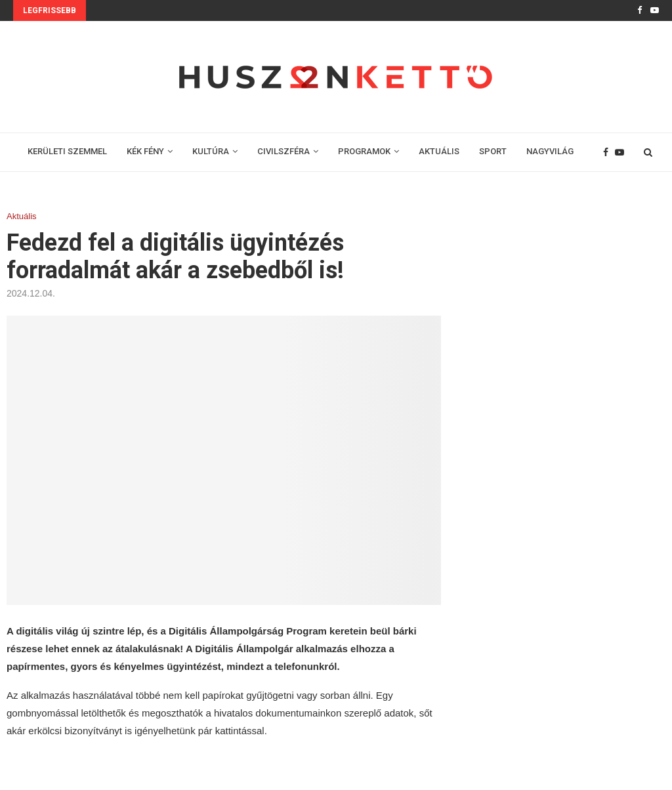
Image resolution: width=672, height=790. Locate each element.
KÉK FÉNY (145, 151)
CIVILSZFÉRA (283, 151)
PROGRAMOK (364, 151)
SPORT (493, 151)
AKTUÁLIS (439, 151)
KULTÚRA (211, 151)
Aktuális (22, 216)
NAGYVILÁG (550, 151)
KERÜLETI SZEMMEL (67, 151)
